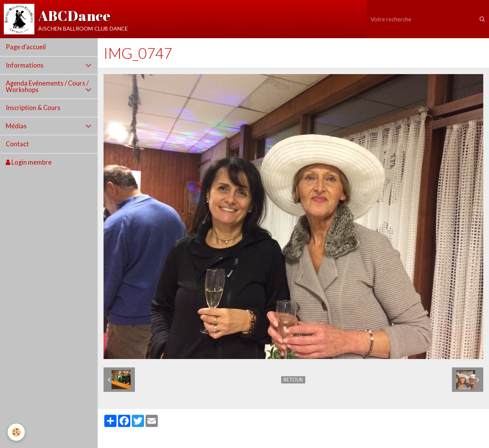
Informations (25, 65)
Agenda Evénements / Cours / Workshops (47, 87)
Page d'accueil (26, 47)
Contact (17, 144)
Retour (293, 380)
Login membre (29, 162)
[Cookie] (16, 432)
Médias (16, 126)
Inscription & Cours (33, 108)
